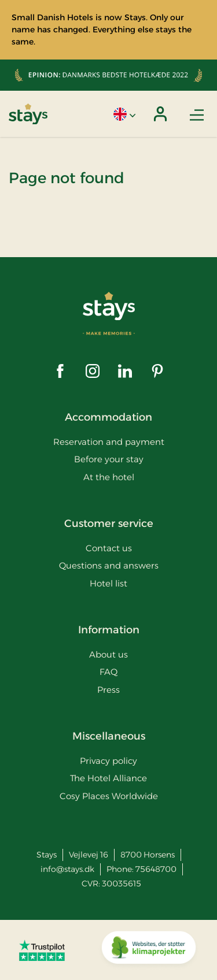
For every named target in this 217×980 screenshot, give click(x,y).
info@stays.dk (67, 869)
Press (108, 690)
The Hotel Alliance (108, 778)
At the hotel (109, 477)
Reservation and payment (109, 442)
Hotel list (108, 583)
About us (108, 654)
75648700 (156, 869)
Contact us (109, 548)
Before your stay (109, 459)
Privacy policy (108, 761)
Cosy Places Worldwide (109, 796)
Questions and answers (109, 565)
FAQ (108, 672)
